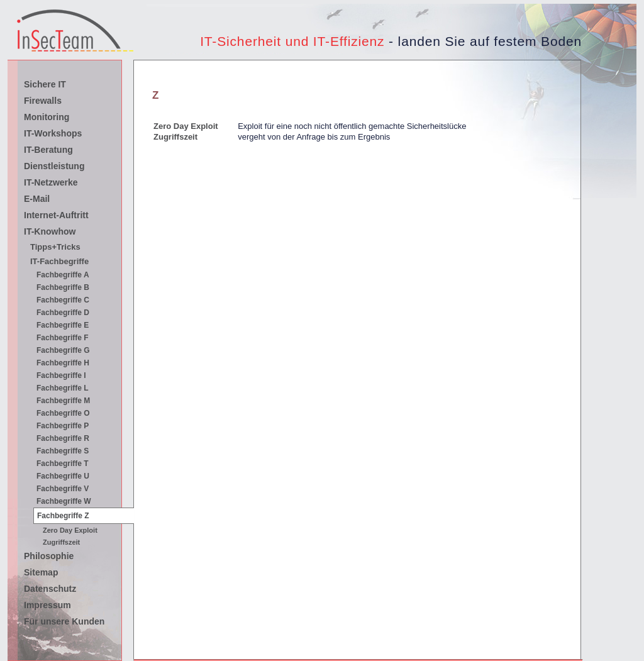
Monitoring (47, 117)
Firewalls (43, 101)
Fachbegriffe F (63, 338)
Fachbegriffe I (61, 375)
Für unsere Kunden (64, 621)
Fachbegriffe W (64, 501)
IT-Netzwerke (51, 182)
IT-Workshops (53, 133)
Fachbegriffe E (63, 325)
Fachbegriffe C (63, 300)
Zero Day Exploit (186, 126)
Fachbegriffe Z (63, 516)
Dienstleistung (54, 166)
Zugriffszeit (175, 137)
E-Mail (37, 199)
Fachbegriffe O (63, 413)
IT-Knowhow (50, 231)
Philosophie (49, 556)
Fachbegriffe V (63, 489)
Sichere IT (45, 84)
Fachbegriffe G (63, 350)
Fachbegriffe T (63, 464)
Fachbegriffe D (63, 313)
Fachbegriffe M (63, 401)
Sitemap (41, 572)
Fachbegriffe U (63, 476)
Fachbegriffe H (63, 363)
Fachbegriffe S (63, 451)
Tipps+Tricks (55, 247)
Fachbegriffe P (63, 426)
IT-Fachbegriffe (59, 261)
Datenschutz (50, 589)
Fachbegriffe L (63, 388)
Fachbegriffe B (63, 287)
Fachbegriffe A (63, 275)
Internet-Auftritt (56, 215)
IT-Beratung (48, 150)
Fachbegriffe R (63, 438)
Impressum (47, 605)
